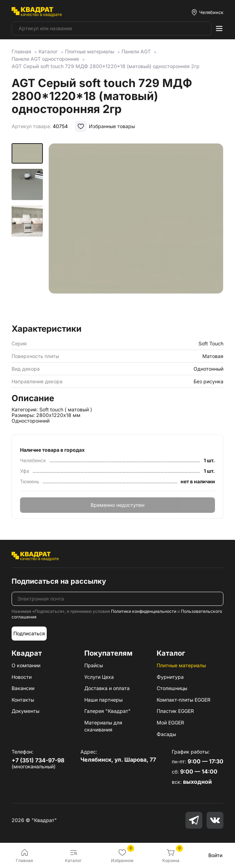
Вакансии (23, 688)
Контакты (23, 700)
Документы (25, 711)
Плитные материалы (181, 665)
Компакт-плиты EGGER (184, 700)
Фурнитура (170, 677)
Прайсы (94, 665)
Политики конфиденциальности (144, 611)
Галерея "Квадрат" (107, 711)
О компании (26, 665)
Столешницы (172, 688)
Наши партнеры (103, 700)
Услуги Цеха (99, 677)
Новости (22, 677)
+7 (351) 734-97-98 (38, 760)
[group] (136, 231)
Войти (215, 855)
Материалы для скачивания (103, 726)
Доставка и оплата (107, 688)
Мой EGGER (170, 723)
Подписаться (29, 633)
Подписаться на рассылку (59, 581)
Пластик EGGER (175, 711)
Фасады (166, 734)
